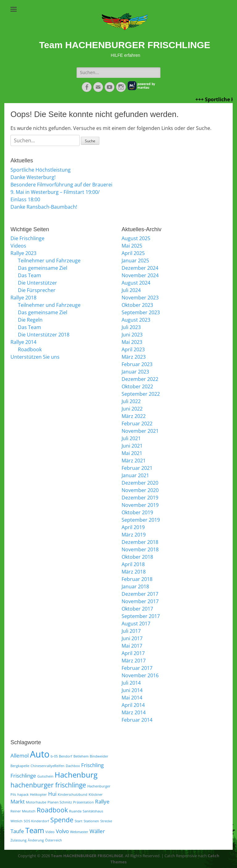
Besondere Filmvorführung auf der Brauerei (61, 185)
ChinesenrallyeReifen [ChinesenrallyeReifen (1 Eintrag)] (48, 766)
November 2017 (140, 601)
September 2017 (141, 616)
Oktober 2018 (137, 557)
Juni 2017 (132, 638)
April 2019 (133, 527)
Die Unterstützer (37, 283)
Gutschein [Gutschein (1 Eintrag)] (45, 776)
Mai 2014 (132, 698)
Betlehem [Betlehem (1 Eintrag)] (81, 756)
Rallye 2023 (23, 253)
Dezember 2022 (140, 379)
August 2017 (136, 624)
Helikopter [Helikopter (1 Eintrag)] (38, 795)
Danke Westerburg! (33, 177)
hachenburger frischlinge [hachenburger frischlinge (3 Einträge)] (48, 785)
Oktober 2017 (137, 609)
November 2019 (140, 505)
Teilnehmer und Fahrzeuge (49, 261)
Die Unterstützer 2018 (44, 335)
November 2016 (140, 675)
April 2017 (133, 653)
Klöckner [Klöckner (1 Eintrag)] (96, 795)
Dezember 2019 (140, 498)
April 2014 (133, 705)
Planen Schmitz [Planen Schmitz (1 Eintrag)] (60, 802)
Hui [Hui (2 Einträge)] (52, 794)
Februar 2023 (137, 364)
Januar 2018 (135, 586)
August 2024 (136, 283)
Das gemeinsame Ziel (43, 268)
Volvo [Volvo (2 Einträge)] (62, 831)
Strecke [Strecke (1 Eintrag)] (106, 821)
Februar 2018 (137, 579)
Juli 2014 (131, 683)
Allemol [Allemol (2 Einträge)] (20, 755)
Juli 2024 (131, 290)
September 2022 (141, 394)
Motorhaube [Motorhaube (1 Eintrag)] (36, 802)
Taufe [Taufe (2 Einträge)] (17, 831)
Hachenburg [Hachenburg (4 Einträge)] (76, 775)
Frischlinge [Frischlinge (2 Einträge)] (23, 776)
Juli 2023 (131, 327)
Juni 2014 (132, 690)
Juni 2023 (132, 335)
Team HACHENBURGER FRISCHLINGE (125, 45)
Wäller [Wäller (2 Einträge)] (97, 831)
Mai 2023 (132, 342)
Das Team (29, 275)
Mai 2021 (132, 453)
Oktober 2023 (137, 305)
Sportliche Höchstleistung (41, 170)
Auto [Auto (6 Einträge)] (40, 754)
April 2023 (133, 349)
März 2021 (134, 461)
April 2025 (133, 253)
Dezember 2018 (140, 542)
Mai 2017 (132, 646)
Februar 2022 (137, 424)
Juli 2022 (131, 401)
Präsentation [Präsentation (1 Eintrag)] (83, 802)
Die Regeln (30, 320)
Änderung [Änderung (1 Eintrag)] (36, 840)
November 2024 (140, 275)
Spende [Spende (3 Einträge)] (62, 820)
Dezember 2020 (140, 483)
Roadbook (30, 349)
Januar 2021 (135, 475)
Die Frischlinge (27, 238)
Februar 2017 (137, 668)
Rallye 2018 (23, 298)
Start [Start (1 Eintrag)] (79, 821)
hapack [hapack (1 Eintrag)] (23, 795)
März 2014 (134, 712)
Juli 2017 (131, 631)
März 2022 (134, 416)
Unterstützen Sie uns (35, 357)
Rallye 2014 (23, 342)
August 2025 (136, 238)
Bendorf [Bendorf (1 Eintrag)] (66, 756)
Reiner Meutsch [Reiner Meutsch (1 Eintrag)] (23, 811)
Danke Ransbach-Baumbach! (44, 207)
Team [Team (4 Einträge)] (35, 830)
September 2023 (141, 312)
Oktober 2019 (137, 512)
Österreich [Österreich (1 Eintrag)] (54, 840)
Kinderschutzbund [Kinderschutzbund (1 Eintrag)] (73, 795)
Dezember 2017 (140, 594)
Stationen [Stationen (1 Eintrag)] (91, 821)
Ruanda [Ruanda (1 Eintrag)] (75, 811)
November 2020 (140, 490)
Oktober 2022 (137, 386)
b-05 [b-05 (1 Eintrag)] (54, 756)
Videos (18, 246)
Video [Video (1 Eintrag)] (50, 832)
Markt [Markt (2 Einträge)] (18, 801)
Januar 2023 (135, 372)
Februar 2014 (137, 720)
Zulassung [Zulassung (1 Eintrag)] (19, 840)
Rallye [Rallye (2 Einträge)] (102, 801)
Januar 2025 (135, 261)
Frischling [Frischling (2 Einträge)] (92, 765)
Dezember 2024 (140, 268)
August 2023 (136, 320)
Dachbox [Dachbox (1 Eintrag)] (73, 766)
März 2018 (134, 572)
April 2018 (133, 564)
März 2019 (134, 535)
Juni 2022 (132, 409)
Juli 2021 (131, 438)
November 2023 (140, 298)
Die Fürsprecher (37, 290)
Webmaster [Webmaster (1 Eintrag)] (79, 832)
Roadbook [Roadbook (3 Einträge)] (52, 810)
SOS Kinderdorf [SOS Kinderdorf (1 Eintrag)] (36, 821)
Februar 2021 (137, 468)
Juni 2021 (132, 446)
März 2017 (134, 661)
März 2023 (134, 357)
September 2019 (141, 520)
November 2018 (140, 549)
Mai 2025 (132, 246)
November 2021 (140, 431)
